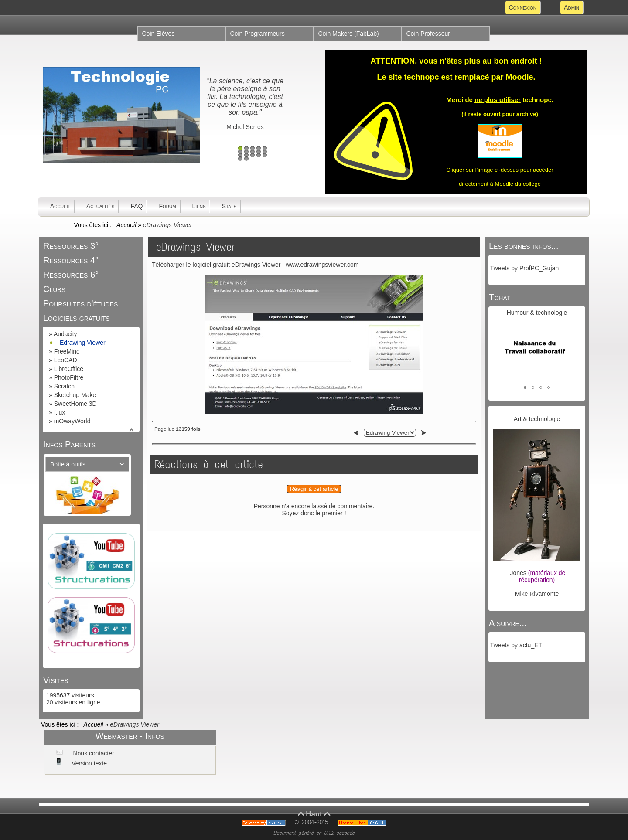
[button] (525, 388)
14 (259, 155)
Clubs (54, 289)
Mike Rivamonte (537, 594)
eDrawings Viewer (195, 247)
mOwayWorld (72, 421)
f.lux (60, 412)
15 (265, 155)
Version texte (88, 763)
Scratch (64, 386)
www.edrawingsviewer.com (322, 265)
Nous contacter (93, 753)
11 (240, 155)
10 (265, 152)
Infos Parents (69, 444)
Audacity (65, 334)
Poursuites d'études (80, 303)
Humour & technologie (537, 313)
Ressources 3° (71, 246)
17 (246, 159)
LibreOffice (69, 369)
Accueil (126, 225)
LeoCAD (66, 360)
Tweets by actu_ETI (517, 645)
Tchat (500, 297)
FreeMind (67, 351)
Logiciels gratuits (77, 318)
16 (240, 159)
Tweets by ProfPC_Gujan (524, 268)
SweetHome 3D (75, 404)
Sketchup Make (75, 395)
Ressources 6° (71, 275)
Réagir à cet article (314, 489)
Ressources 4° (71, 260)
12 (246, 155)
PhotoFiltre (69, 377)
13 (253, 155)
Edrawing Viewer (83, 343)
